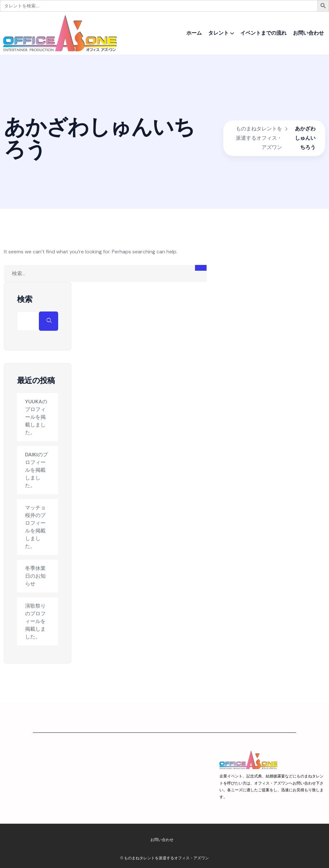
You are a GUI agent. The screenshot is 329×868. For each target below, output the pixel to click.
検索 (25, 299)
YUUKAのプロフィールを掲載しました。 (36, 417)
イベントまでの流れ (263, 33)
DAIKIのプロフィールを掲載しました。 (36, 470)
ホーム (194, 33)
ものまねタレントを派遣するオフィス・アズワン (166, 858)
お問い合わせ (308, 33)
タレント (218, 33)
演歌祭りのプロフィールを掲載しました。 (35, 621)
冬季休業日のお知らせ (35, 576)
